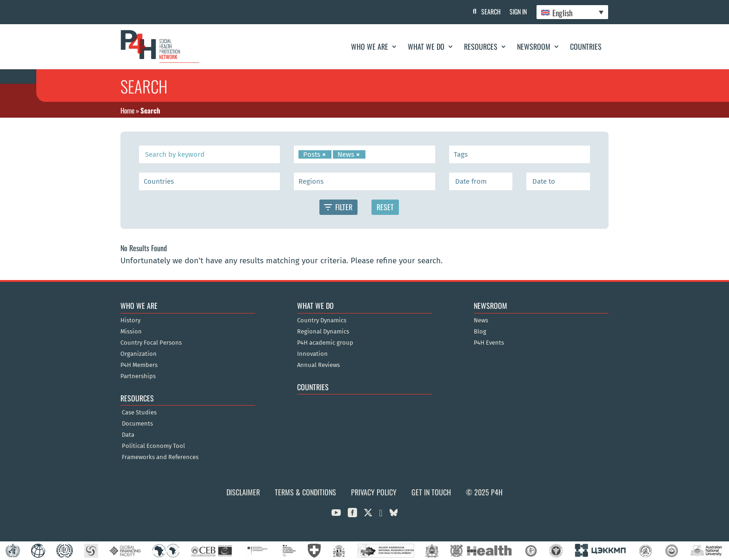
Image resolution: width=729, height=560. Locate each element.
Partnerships (138, 376)
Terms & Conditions (305, 492)
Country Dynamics (322, 320)
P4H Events (489, 343)
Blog (480, 332)
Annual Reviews (318, 365)
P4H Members (139, 365)
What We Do (426, 47)
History (130, 320)
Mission (131, 332)
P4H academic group (325, 343)
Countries (586, 47)
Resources (481, 47)
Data (128, 435)
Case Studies (139, 413)
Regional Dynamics (323, 332)
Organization (139, 354)
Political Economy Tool (153, 446)
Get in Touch (431, 492)
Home (127, 110)
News (481, 320)
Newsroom (534, 47)
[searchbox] (369, 154)
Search (490, 11)
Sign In (518, 11)
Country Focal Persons (151, 343)
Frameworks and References (160, 457)
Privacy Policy (374, 492)
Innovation (312, 354)
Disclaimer (243, 492)
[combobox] (364, 154)
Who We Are (370, 47)
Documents (137, 424)
